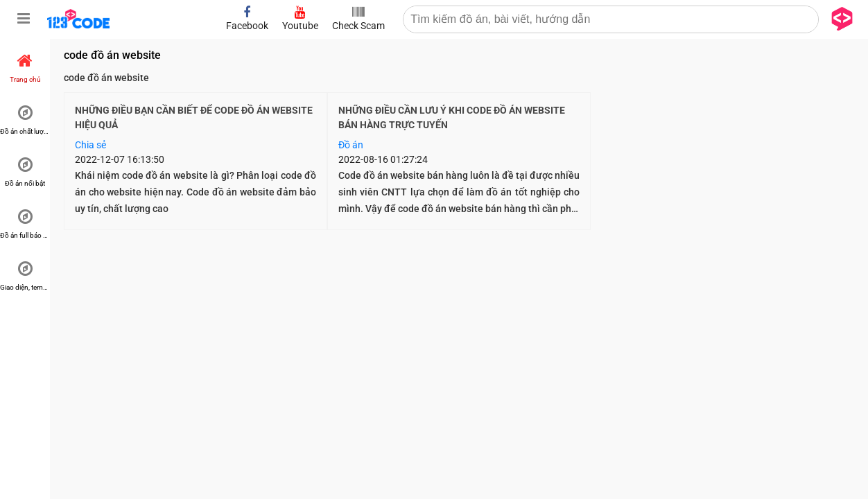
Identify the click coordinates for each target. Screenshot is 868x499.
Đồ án (351, 145)
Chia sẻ (90, 145)
